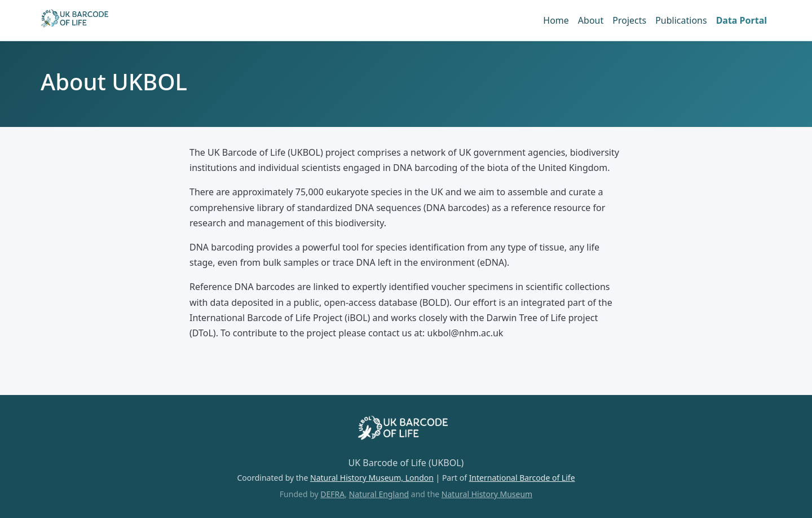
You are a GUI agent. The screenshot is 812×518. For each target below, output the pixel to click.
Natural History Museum (487, 494)
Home (556, 20)
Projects (629, 20)
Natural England (379, 494)
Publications (681, 20)
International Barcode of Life (522, 478)
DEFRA (332, 494)
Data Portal (742, 20)
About (591, 20)
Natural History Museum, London (372, 478)
